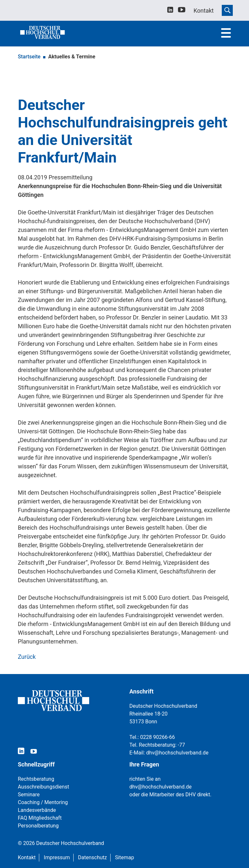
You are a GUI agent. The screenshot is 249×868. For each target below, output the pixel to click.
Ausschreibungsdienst (43, 787)
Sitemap (125, 857)
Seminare (29, 795)
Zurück (27, 657)
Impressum (57, 857)
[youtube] (182, 11)
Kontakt (27, 857)
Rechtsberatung (36, 779)
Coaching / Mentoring (43, 802)
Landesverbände (37, 810)
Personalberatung (38, 826)
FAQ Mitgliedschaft (40, 818)
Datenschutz (93, 857)
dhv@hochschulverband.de (177, 753)
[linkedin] (170, 11)
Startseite (29, 57)
